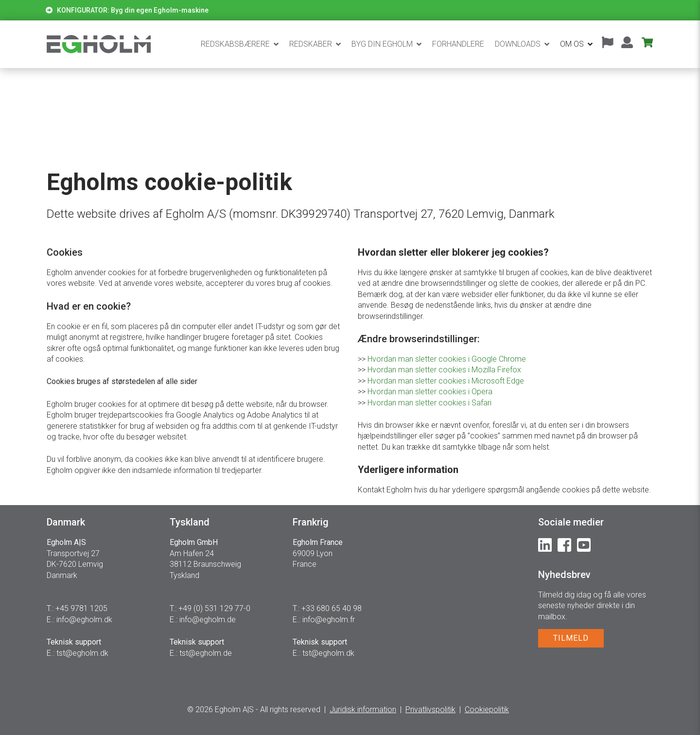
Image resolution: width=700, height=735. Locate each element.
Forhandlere (458, 44)
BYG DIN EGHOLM (382, 44)
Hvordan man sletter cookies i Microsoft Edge (446, 381)
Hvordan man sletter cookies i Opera (430, 392)
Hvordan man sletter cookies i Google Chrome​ (447, 359)
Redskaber (311, 44)
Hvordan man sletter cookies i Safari (429, 403)
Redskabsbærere (235, 44)
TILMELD (571, 638)
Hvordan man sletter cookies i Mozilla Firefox (444, 370)
